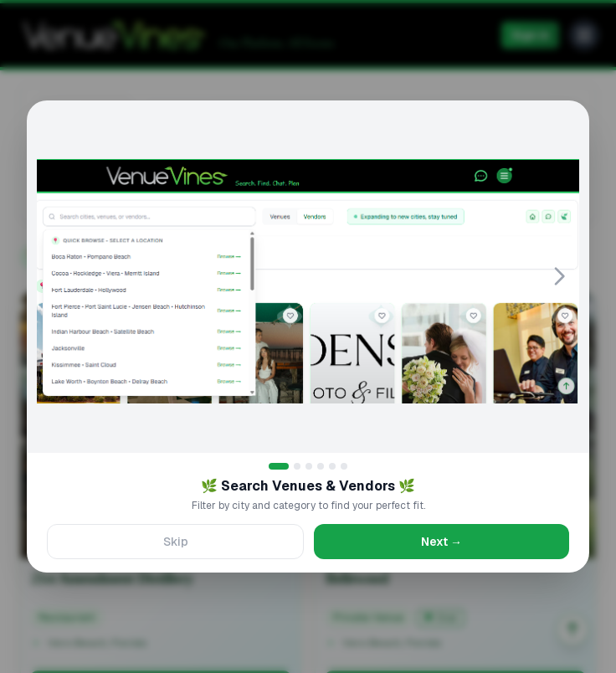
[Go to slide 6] (344, 466)
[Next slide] (559, 276)
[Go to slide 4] (321, 466)
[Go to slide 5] (332, 466)
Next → (441, 542)
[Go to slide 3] (309, 466)
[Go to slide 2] (297, 466)
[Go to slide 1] (279, 466)
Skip (176, 542)
